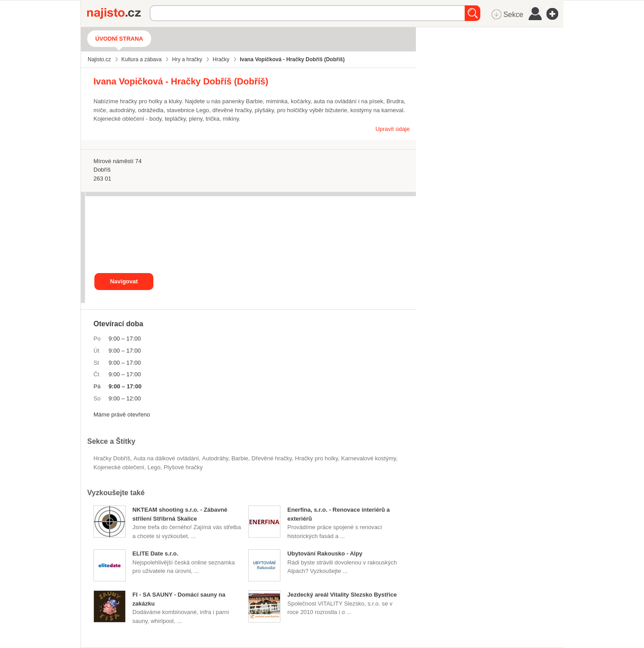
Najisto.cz (119, 13)
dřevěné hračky (271, 458)
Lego (154, 467)
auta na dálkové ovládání (166, 458)
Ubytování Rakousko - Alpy (325, 553)
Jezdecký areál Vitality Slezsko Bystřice (342, 595)
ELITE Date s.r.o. (155, 553)
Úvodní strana (119, 39)
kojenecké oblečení (119, 467)
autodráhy (215, 458)
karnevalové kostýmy (369, 458)
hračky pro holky (317, 458)
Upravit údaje (392, 129)
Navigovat (124, 281)
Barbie (240, 458)
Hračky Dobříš (112, 458)
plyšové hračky (183, 467)
